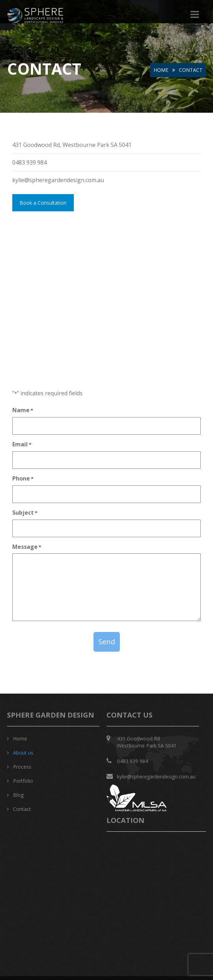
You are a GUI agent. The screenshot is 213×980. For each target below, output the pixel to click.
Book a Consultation (43, 203)
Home (161, 70)
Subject (25, 513)
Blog (18, 795)
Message (27, 547)
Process (22, 767)
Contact (22, 809)
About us (23, 753)
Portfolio (23, 781)
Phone (23, 478)
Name (23, 410)
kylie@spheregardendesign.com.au (156, 777)
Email (22, 444)
